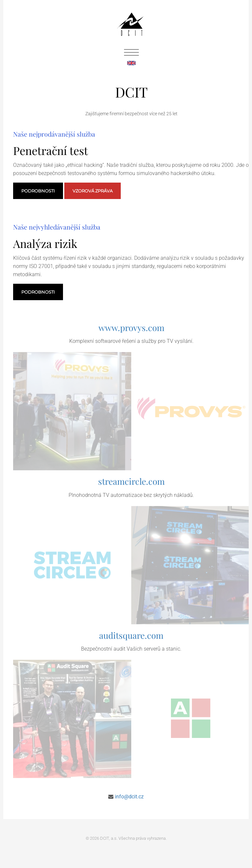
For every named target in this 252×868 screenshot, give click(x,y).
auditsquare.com (131, 635)
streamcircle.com (131, 481)
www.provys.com (131, 328)
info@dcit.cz (129, 797)
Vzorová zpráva (93, 191)
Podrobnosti (38, 191)
